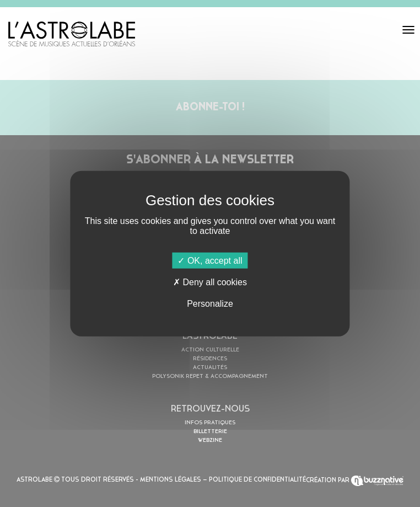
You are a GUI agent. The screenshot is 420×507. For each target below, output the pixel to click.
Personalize (210, 304)
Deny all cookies (210, 282)
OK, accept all (210, 260)
